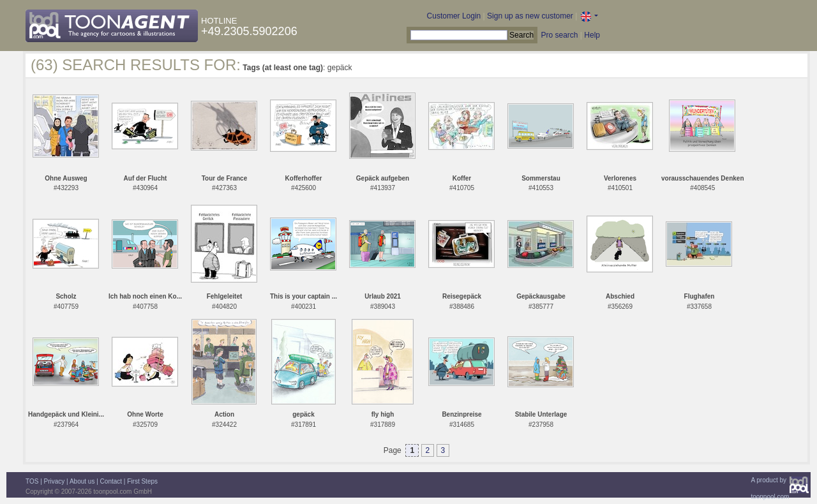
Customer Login (454, 16)
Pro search (559, 35)
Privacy (55, 481)
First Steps (142, 481)
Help (592, 35)
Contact (111, 481)
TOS (32, 481)
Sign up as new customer (530, 16)
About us (82, 481)
